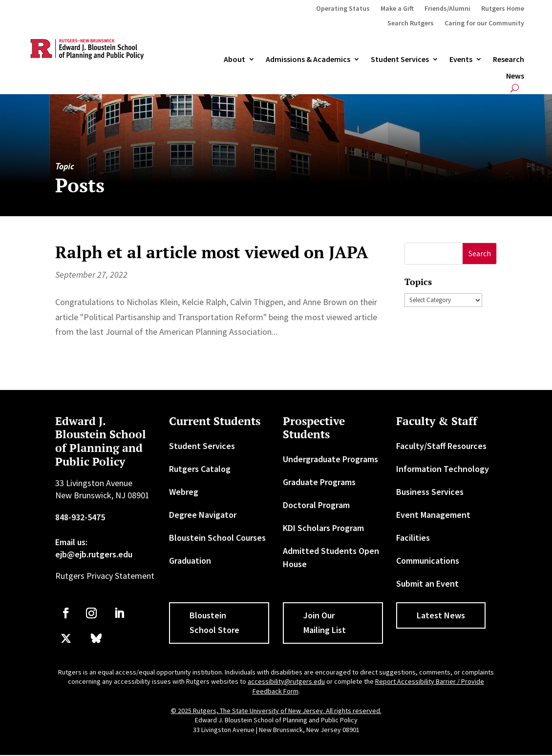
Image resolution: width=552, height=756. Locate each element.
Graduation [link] (190, 561)
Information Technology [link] (443, 469)
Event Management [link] (433, 515)
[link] (66, 613)
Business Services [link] (430, 492)
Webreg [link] (184, 492)
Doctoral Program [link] (316, 505)
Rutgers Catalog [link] (200, 469)
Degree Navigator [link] (203, 515)
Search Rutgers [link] (411, 23)
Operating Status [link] (343, 9)
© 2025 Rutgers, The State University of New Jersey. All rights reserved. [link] (276, 711)
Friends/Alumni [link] (447, 9)
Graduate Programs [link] (319, 482)
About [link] (234, 60)
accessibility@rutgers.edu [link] (286, 681)
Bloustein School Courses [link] (217, 538)
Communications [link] (428, 561)
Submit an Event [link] (427, 583)
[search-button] (515, 88)
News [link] (515, 76)
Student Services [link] (400, 60)
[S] (434, 254)
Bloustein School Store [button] (214, 623)
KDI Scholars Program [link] (323, 528)
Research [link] (509, 60)
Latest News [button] (441, 615)
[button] (479, 254)
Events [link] (461, 60)
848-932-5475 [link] (80, 517)
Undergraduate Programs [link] (330, 459)
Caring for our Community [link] (484, 23)
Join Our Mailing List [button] (325, 623)
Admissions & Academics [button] (308, 60)
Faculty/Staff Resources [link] (441, 446)
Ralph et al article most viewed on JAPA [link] (212, 252)
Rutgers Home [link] (503, 9)
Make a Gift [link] (397, 9)
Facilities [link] (413, 538)
